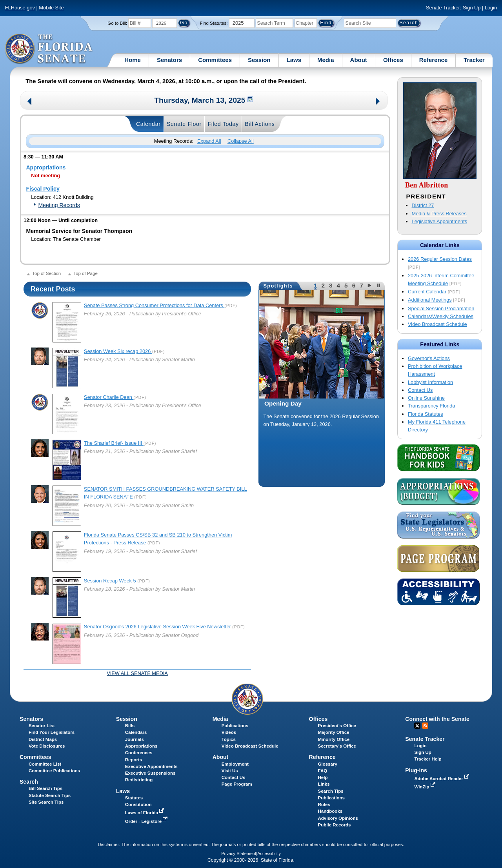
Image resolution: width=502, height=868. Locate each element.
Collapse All (241, 141)
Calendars (136, 732)
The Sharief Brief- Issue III (114, 443)
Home (133, 60)
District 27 (423, 205)
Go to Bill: (117, 23)
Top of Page (85, 274)
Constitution (138, 804)
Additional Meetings (430, 300)
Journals (135, 739)
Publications (235, 726)
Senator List (42, 726)
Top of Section (46, 274)
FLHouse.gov (20, 8)
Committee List (45, 764)
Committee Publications (54, 771)
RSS (425, 726)
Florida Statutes (426, 414)
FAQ (323, 771)
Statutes (134, 798)
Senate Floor (184, 124)
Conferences (139, 753)
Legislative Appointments (440, 221)
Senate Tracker (425, 739)
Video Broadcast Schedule (437, 324)
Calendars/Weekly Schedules (441, 316)
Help (323, 777)
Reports (134, 760)
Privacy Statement (239, 853)
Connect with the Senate (437, 719)
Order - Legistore (147, 821)
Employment (235, 764)
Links (324, 784)
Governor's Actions (429, 358)
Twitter (417, 726)
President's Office (337, 726)
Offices (393, 60)
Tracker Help (428, 759)
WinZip (425, 787)
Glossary (328, 764)
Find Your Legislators (52, 732)
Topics (229, 739)
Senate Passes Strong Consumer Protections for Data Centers (154, 305)
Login (491, 8)
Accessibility (269, 853)
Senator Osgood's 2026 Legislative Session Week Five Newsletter (158, 627)
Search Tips (331, 791)
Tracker (474, 60)
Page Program (237, 784)
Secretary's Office (337, 746)
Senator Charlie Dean (109, 397)
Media (326, 60)
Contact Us (420, 390)
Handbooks (330, 811)
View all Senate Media (137, 673)
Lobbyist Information (430, 382)
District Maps (43, 739)
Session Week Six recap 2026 (118, 351)
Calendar (148, 124)
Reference (434, 60)
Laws (294, 60)
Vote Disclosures (47, 746)
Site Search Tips (46, 802)
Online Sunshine (426, 398)
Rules (324, 804)
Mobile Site (51, 8)
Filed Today (223, 124)
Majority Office (334, 732)
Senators (169, 60)
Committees (215, 60)
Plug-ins (416, 770)
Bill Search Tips (45, 788)
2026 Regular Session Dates (440, 259)
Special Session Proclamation (441, 308)
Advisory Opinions (338, 818)
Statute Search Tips (50, 795)
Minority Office (334, 739)
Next (378, 102)
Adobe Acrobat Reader (442, 779)
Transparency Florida (431, 406)
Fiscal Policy (43, 189)
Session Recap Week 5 (111, 581)
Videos (229, 732)
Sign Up (472, 8)
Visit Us (230, 771)
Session (259, 60)
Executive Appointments (151, 766)
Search (29, 782)
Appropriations (46, 167)
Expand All (209, 141)
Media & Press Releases (439, 214)
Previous (30, 102)
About (359, 60)
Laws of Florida (146, 813)
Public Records (335, 825)
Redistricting (139, 780)
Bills (130, 726)
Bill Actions (260, 124)
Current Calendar (427, 292)
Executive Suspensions (150, 773)
